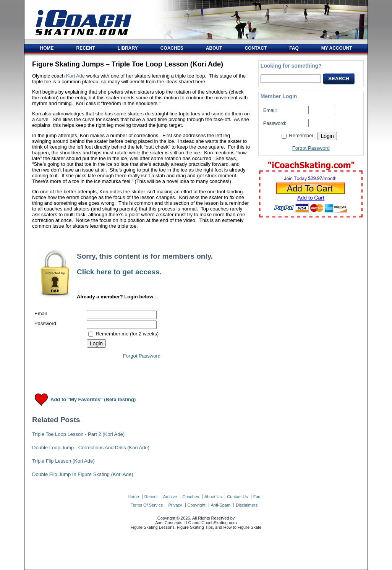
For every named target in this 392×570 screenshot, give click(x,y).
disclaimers (247, 505)
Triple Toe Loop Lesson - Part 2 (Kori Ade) (78, 434)
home (133, 497)
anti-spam (221, 505)
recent (151, 497)
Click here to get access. (119, 272)
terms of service (147, 505)
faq (257, 497)
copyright (197, 505)
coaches (190, 497)
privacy (175, 505)
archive (170, 497)
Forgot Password (142, 356)
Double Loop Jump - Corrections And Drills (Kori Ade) (91, 448)
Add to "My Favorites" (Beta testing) (93, 400)
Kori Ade (75, 76)
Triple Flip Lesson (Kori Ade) (63, 461)
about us (213, 497)
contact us (237, 497)
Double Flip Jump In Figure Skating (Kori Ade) (83, 474)
